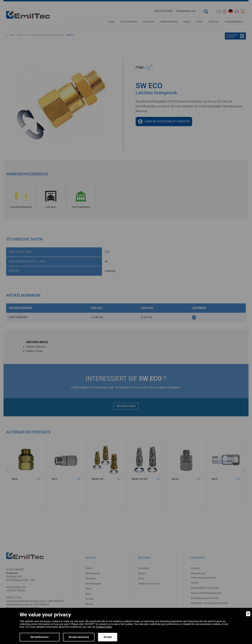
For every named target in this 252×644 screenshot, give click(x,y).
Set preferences (40, 637)
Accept (108, 637)
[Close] (248, 614)
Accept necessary (79, 637)
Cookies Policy (104, 627)
